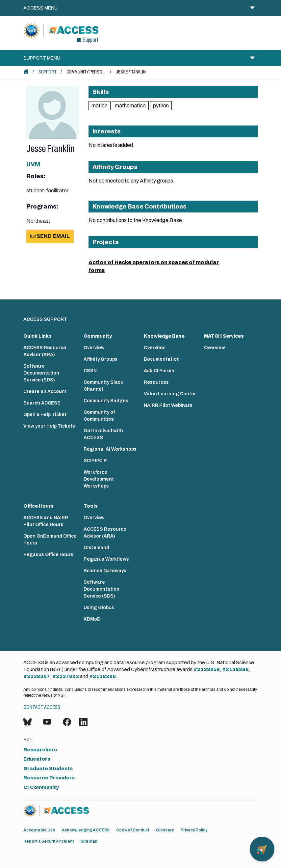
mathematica (130, 106)
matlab (100, 106)
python (161, 106)
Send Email (50, 236)
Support (48, 72)
